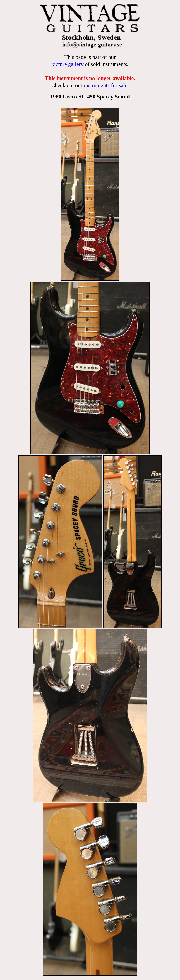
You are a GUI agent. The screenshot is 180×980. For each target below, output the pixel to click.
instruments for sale (106, 85)
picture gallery (68, 64)
